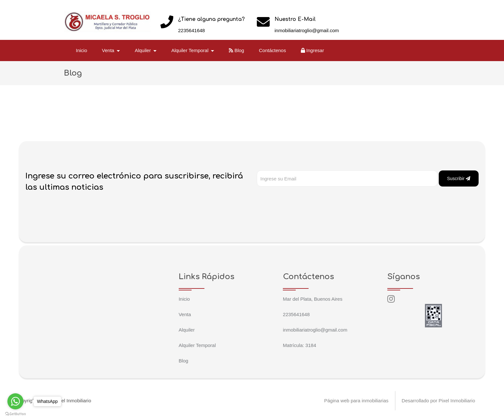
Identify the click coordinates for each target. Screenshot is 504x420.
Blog (236, 50)
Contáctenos (272, 50)
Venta (185, 314)
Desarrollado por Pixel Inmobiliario (438, 401)
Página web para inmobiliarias (356, 401)
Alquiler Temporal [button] (191, 50)
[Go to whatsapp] (15, 401)
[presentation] (306, 199)
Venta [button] (109, 50)
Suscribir (459, 178)
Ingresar (312, 50)
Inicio (81, 50)
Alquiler (187, 330)
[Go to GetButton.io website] (15, 414)
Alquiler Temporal (197, 345)
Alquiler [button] (143, 50)
